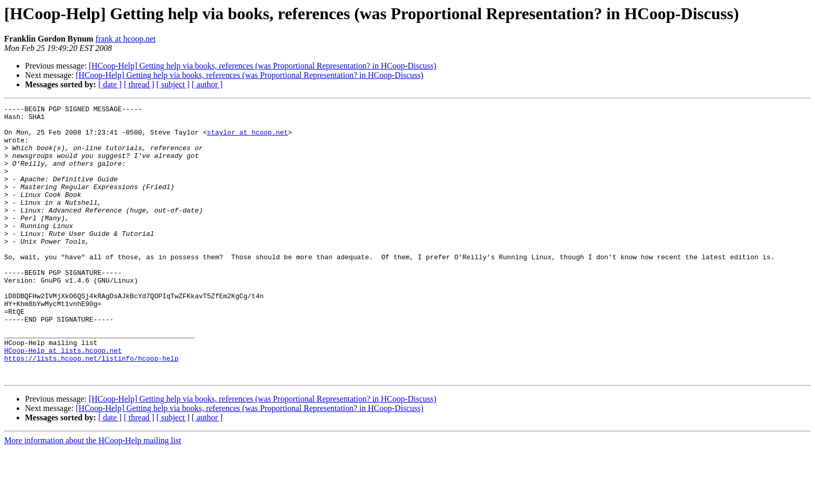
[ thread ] (139, 84)
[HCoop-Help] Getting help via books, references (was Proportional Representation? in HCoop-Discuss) (263, 66)
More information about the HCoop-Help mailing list (93, 495)
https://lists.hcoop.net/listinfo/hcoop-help (91, 409)
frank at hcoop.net (126, 39)
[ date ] (110, 84)
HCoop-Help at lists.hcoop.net (63, 400)
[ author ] (207, 84)
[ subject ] (173, 84)
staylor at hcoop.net (247, 138)
